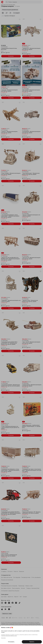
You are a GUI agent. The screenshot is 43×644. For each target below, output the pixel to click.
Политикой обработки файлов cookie (9, 636)
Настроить (3, 638)
